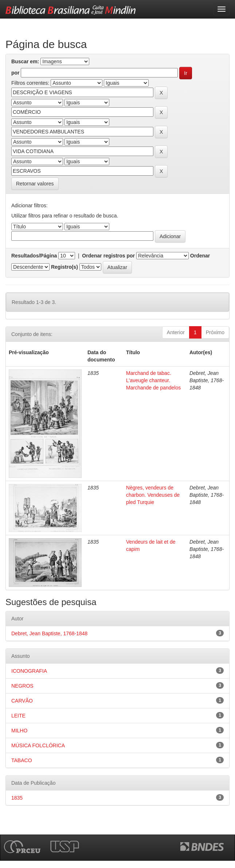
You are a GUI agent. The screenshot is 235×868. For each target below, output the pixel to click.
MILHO (19, 731)
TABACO (22, 760)
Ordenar (200, 256)
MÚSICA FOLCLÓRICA (38, 745)
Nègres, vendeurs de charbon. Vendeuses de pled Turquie (153, 495)
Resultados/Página (34, 256)
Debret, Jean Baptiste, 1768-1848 (49, 633)
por (15, 73)
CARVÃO (22, 701)
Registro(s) (64, 267)
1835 (17, 798)
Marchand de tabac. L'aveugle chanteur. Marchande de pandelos (153, 380)
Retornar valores (35, 184)
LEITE (18, 716)
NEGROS (22, 686)
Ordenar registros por (108, 256)
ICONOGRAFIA (29, 671)
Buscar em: (25, 61)
